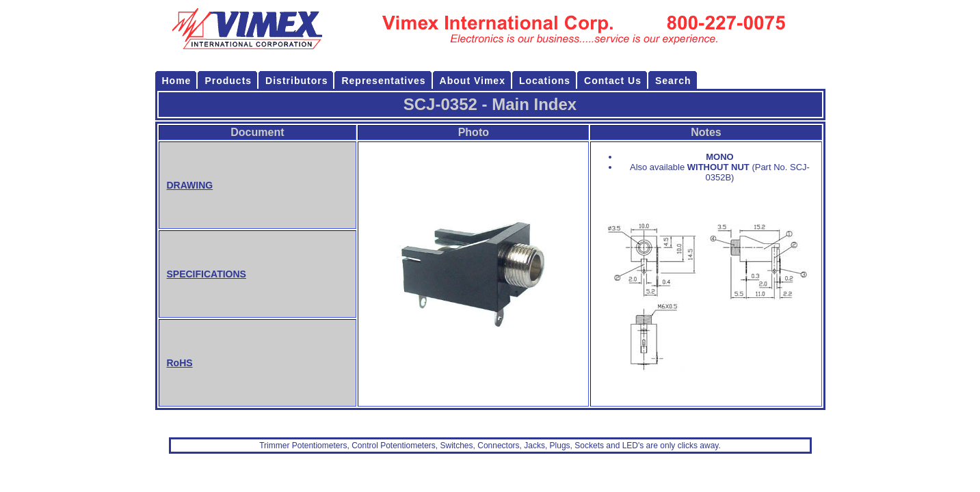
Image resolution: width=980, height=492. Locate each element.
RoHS (180, 363)
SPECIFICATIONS (207, 274)
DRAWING (190, 185)
